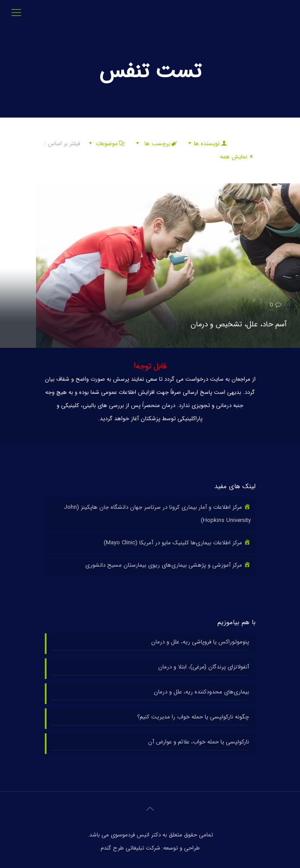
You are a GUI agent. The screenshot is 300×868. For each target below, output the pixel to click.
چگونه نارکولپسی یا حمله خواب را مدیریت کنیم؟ (193, 717)
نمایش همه (238, 157)
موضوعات (106, 144)
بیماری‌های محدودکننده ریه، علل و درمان (201, 692)
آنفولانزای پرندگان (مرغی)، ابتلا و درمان (204, 667)
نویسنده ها (207, 144)
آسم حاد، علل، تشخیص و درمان (239, 324)
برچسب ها (156, 144)
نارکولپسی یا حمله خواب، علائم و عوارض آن (199, 742)
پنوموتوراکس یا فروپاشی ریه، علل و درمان (200, 642)
